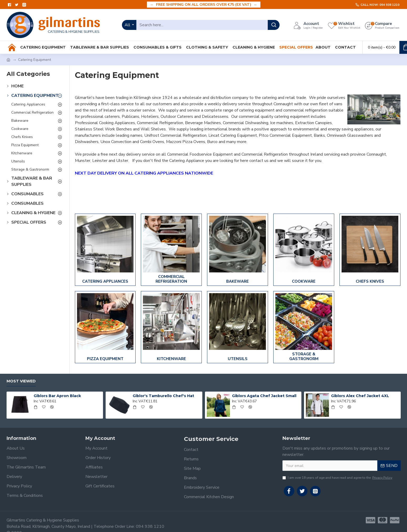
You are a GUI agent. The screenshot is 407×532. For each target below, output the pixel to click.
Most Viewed (21, 381)
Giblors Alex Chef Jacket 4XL (360, 396)
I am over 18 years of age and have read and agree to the (338, 478)
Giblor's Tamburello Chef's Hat (163, 396)
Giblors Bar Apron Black (57, 396)
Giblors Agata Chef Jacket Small (264, 396)
